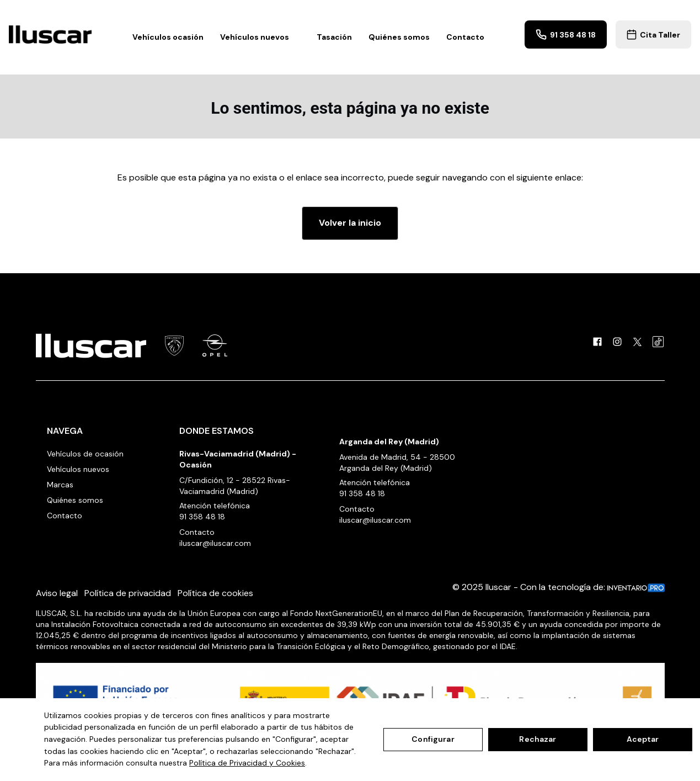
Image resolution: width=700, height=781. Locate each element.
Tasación (334, 37)
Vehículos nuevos (260, 37)
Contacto (465, 37)
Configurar (433, 739)
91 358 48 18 (566, 34)
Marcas (60, 485)
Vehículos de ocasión (85, 454)
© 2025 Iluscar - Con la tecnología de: (559, 587)
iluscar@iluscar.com (215, 543)
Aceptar (643, 739)
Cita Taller (653, 34)
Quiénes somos (399, 37)
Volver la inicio (350, 223)
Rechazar (538, 739)
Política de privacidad (128, 593)
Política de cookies (215, 593)
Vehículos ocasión (168, 37)
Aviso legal (57, 593)
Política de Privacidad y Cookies (247, 763)
